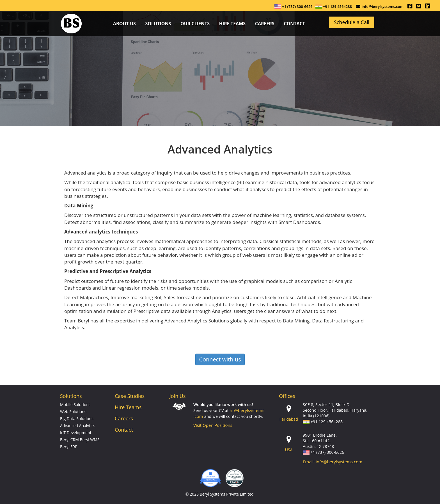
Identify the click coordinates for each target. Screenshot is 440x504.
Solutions (158, 24)
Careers (124, 418)
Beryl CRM (69, 440)
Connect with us (220, 359)
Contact (124, 430)
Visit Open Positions (213, 425)
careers (265, 24)
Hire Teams (232, 24)
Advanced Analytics (78, 426)
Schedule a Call (352, 22)
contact (294, 24)
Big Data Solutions (77, 419)
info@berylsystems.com (383, 6)
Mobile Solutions (75, 405)
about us (124, 24)
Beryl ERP (69, 447)
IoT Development (76, 433)
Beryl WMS (90, 440)
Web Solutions (73, 412)
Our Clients (195, 24)
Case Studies (130, 396)
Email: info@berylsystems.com (333, 462)
